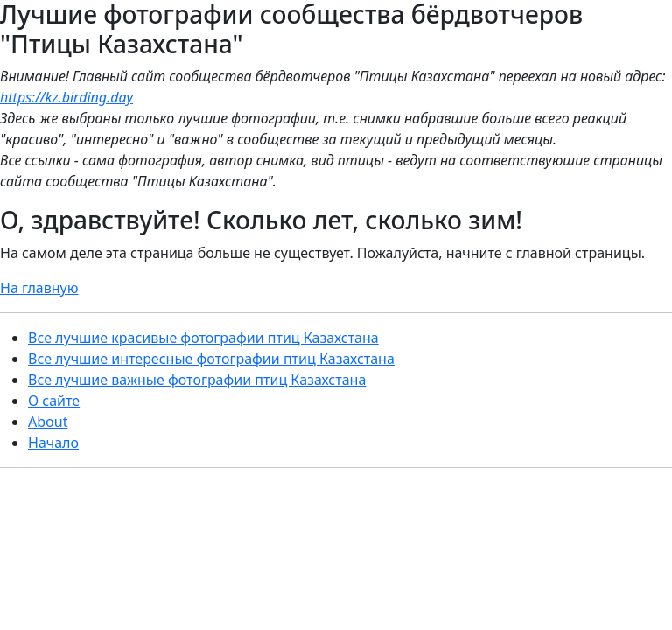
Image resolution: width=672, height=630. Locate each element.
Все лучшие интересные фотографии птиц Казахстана (211, 359)
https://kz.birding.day (66, 97)
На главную (39, 288)
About (48, 422)
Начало (53, 443)
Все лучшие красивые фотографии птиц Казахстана (203, 338)
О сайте (54, 401)
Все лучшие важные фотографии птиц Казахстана (197, 380)
